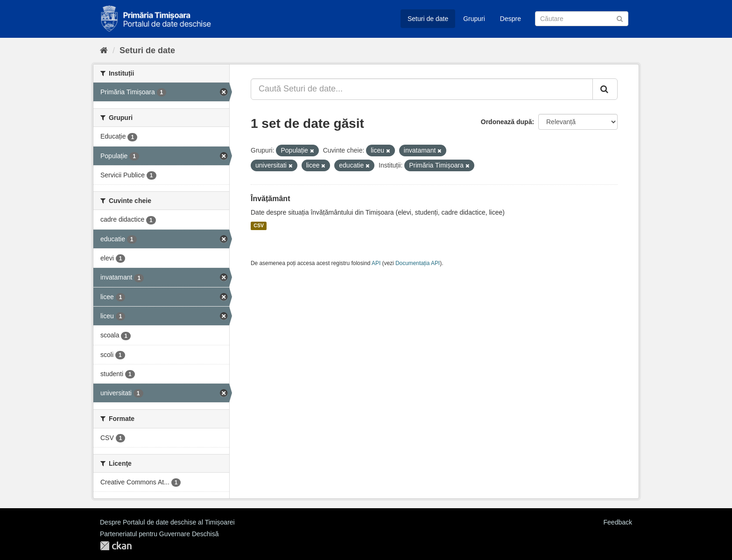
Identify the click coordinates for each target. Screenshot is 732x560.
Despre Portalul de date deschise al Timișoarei (167, 522)
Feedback (618, 522)
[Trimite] (620, 18)
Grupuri (474, 19)
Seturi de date (428, 19)
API (376, 263)
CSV (259, 226)
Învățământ (270, 199)
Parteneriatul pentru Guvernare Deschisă (159, 534)
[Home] (104, 50)
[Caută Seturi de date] (582, 19)
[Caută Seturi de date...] (422, 89)
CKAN (116, 546)
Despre (510, 19)
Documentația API (418, 263)
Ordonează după (507, 122)
